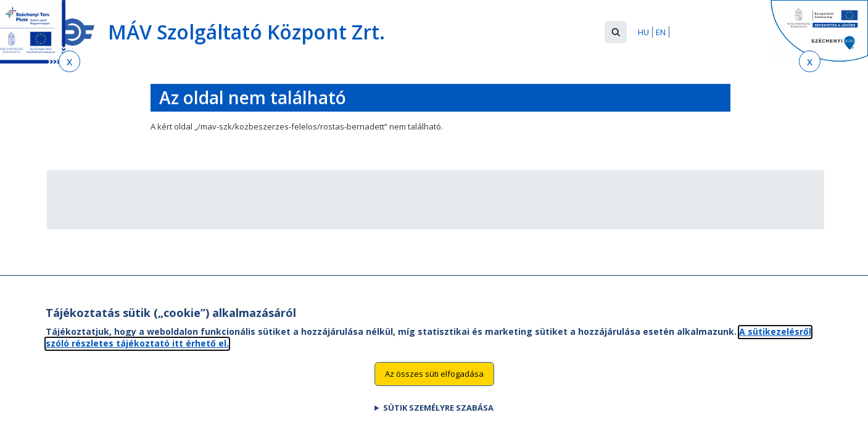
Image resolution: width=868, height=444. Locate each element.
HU (643, 32)
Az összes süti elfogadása (434, 385)
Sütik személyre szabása (438, 419)
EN (661, 32)
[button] (616, 32)
